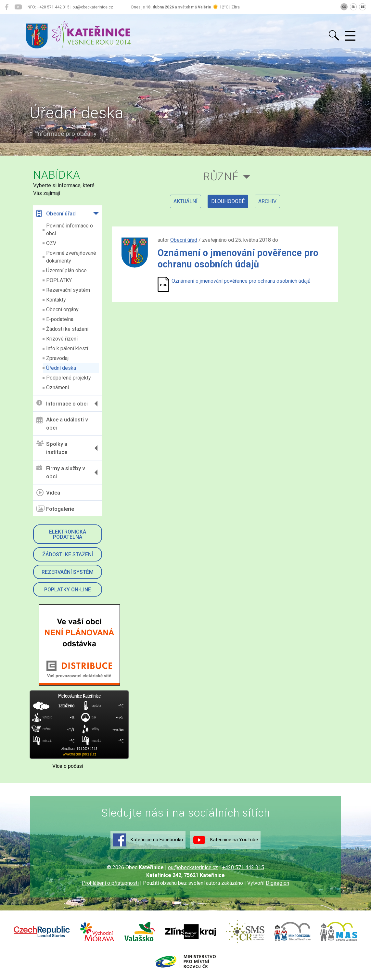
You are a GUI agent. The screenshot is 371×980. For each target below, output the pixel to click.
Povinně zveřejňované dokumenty (71, 257)
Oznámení (58, 387)
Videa (48, 493)
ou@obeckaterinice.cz (193, 867)
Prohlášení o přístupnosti (110, 883)
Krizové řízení (62, 339)
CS (344, 7)
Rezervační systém (68, 290)
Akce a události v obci (62, 424)
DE (363, 7)
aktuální (186, 201)
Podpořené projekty (69, 378)
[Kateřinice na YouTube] (18, 7)
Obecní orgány (62, 309)
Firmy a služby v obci (61, 472)
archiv (267, 201)
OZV (51, 243)
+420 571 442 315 (243, 867)
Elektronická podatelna (68, 534)
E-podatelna (60, 319)
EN (353, 7)
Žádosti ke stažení (67, 329)
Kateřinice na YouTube (225, 840)
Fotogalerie (55, 509)
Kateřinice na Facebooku (148, 840)
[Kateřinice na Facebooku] (7, 7)
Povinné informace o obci (70, 230)
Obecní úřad (56, 213)
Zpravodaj (57, 358)
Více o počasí (68, 766)
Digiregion (277, 883)
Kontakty (56, 300)
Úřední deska (61, 368)
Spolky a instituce (52, 448)
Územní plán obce (66, 271)
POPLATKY (59, 280)
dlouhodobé (228, 201)
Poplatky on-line (68, 590)
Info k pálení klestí (67, 348)
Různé (221, 177)
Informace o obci (62, 403)
